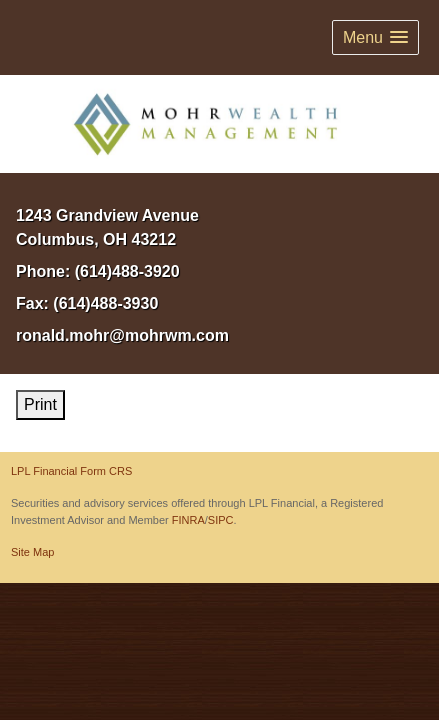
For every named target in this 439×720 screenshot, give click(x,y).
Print (40, 404)
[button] (375, 37)
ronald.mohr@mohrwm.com (122, 335)
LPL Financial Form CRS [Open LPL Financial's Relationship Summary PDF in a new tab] (71, 471)
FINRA (188, 520)
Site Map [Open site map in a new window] (32, 552)
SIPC (221, 520)
